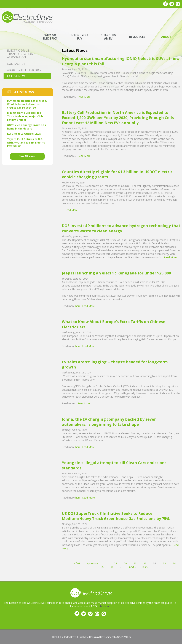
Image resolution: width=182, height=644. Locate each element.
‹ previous (93, 563)
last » (146, 567)
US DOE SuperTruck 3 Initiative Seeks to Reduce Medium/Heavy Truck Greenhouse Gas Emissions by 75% (116, 516)
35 (102, 567)
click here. (105, 606)
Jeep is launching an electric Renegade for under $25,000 (116, 273)
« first (77, 563)
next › (132, 567)
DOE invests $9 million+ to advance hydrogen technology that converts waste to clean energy (121, 228)
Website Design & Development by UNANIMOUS (105, 637)
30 (135, 563)
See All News (27, 156)
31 (145, 563)
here (78, 306)
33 (164, 563)
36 (112, 567)
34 (174, 563)
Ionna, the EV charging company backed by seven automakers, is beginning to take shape (109, 422)
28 (116, 563)
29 (125, 563)
